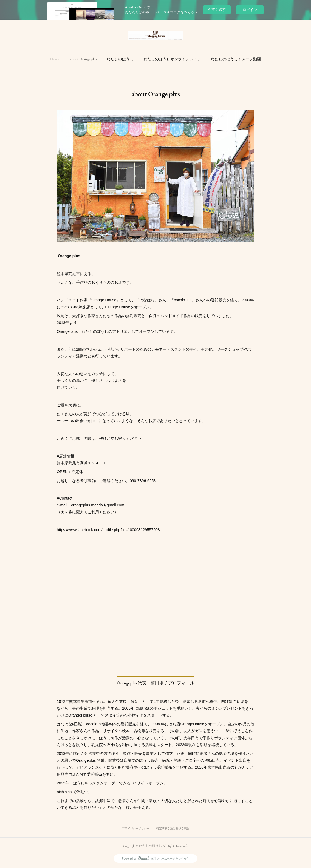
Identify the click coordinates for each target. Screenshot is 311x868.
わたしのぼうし (120, 59)
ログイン (250, 10)
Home (55, 59)
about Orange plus (83, 59)
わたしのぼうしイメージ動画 (236, 59)
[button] (55, 59)
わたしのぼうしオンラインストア (172, 59)
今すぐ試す (217, 9)
